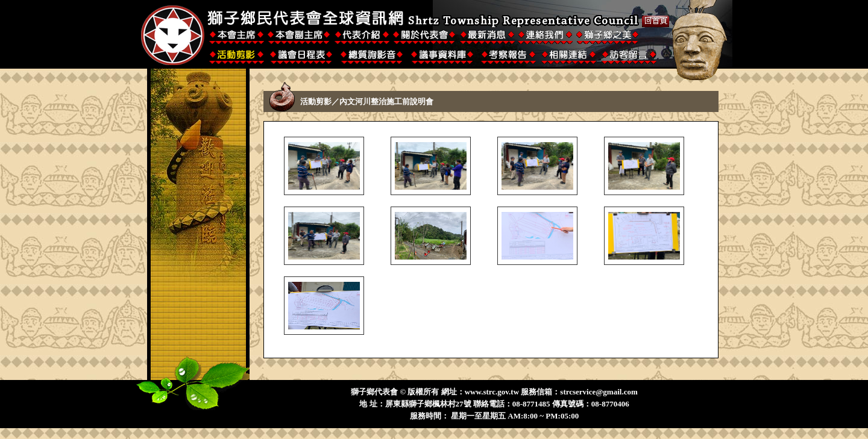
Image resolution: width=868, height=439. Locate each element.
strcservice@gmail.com (599, 392)
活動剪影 (316, 101)
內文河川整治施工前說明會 (386, 101)
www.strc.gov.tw (492, 392)
